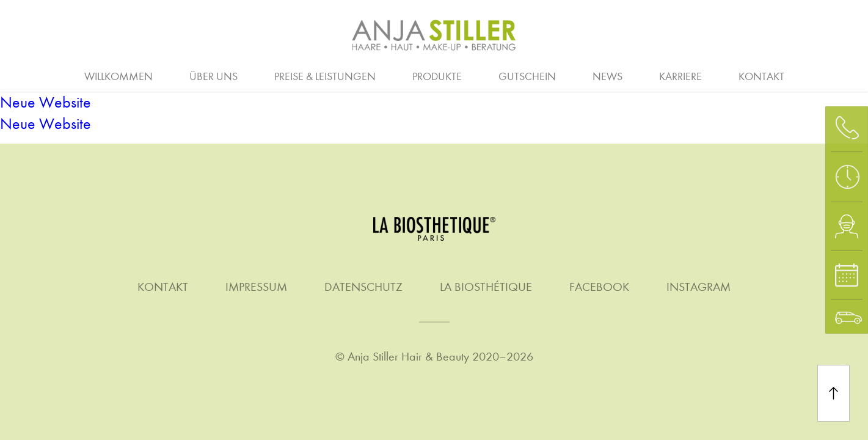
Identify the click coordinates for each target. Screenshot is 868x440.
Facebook (599, 287)
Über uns (213, 77)
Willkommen (119, 77)
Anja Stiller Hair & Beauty (408, 357)
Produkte (437, 77)
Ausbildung (240, 75)
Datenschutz (363, 287)
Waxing (830, 75)
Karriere (680, 77)
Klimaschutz (710, 75)
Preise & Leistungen (325, 77)
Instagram (698, 287)
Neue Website (46, 102)
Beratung (43, 75)
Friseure (390, 75)
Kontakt (761, 77)
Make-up (577, 75)
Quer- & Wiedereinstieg (571, 75)
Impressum (256, 287)
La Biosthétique (486, 287)
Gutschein (527, 77)
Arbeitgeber (80, 75)
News (607, 77)
